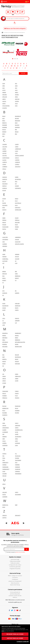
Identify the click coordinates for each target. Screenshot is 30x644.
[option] (8, 48)
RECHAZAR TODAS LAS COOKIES (15, 634)
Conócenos (15, 577)
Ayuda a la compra (15, 557)
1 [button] (13, 59)
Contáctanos (15, 579)
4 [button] (17, 59)
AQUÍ (3, 631)
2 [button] (14, 59)
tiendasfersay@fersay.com (15, 602)
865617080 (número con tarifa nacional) (15, 600)
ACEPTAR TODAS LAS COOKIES (15, 638)
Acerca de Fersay (15, 573)
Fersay (6, 6)
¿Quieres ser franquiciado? (15, 581)
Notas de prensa (15, 583)
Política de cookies (15, 563)
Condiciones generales (15, 567)
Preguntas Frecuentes (15, 569)
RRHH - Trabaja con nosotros (15, 576)
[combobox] (15, 73)
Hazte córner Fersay (15, 585)
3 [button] (16, 59)
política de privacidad (20, 552)
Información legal (15, 559)
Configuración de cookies (15, 565)
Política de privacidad (15, 561)
